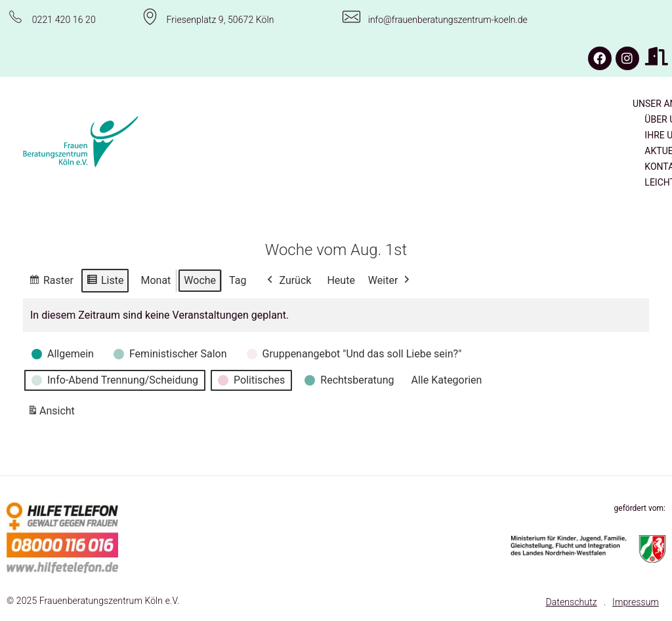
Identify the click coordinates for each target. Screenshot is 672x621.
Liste (105, 282)
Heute (341, 280)
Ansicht (53, 413)
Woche (200, 280)
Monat (156, 280)
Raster (51, 282)
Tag (238, 280)
